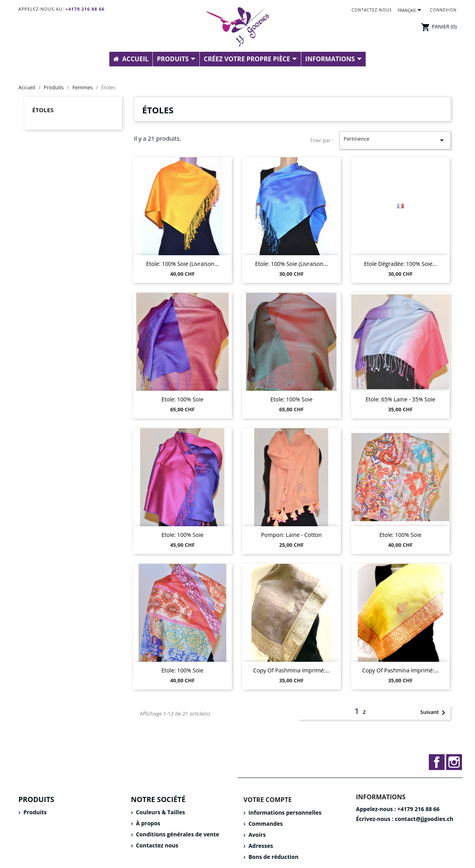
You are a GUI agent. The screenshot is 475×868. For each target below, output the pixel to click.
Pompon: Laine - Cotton (291, 535)
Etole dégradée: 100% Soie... (401, 264)
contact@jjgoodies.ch (424, 819)
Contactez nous (157, 845)
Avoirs (257, 835)
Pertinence (395, 140)
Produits (35, 812)
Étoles (43, 110)
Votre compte (268, 800)
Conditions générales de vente (177, 834)
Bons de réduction (273, 857)
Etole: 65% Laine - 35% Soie (401, 399)
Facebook (437, 762)
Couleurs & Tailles (160, 812)
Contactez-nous (372, 10)
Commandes (265, 824)
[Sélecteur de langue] (411, 11)
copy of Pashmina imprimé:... (291, 670)
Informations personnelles (284, 812)
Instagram (454, 762)
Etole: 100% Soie (183, 399)
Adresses (260, 846)
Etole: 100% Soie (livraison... (182, 264)
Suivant (435, 713)
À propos (147, 823)
